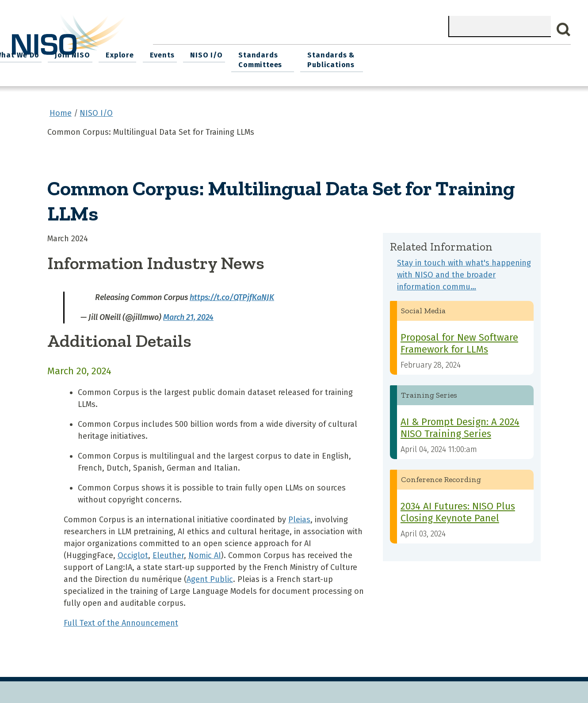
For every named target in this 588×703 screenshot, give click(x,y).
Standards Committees (447, 58)
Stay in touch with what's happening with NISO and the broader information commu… (464, 271)
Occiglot (133, 552)
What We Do (216, 53)
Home (170, 53)
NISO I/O (395, 53)
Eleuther (168, 552)
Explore (314, 53)
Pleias (299, 517)
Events (354, 53)
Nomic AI (205, 552)
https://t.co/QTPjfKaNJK (232, 294)
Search (564, 30)
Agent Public (210, 576)
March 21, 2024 (188, 314)
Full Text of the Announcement (121, 620)
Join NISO (269, 53)
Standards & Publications (525, 58)
